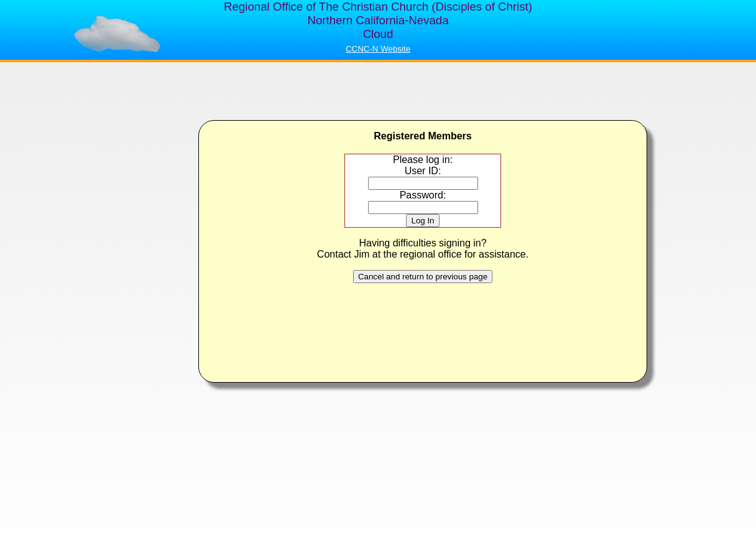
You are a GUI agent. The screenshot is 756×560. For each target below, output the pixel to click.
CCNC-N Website (378, 49)
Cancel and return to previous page (423, 277)
